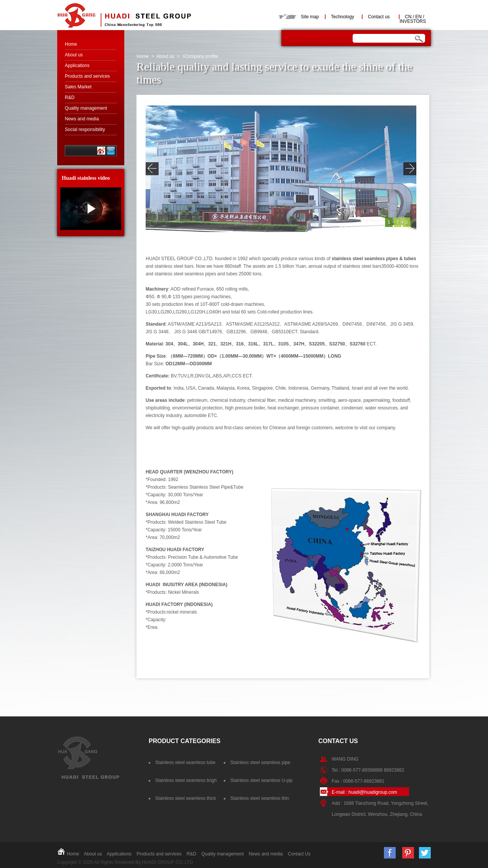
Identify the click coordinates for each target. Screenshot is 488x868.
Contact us (379, 17)
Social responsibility (85, 129)
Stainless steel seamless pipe (260, 762)
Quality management (86, 108)
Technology (343, 17)
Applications (77, 66)
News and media (82, 119)
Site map (310, 17)
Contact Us (299, 854)
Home (71, 44)
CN (408, 17)
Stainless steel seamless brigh (186, 780)
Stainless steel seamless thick (185, 798)
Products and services (87, 76)
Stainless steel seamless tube (185, 762)
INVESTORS (413, 21)
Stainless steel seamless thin (260, 798)
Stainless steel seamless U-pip (261, 780)
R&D (70, 98)
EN (418, 17)
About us (74, 55)
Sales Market (78, 87)
